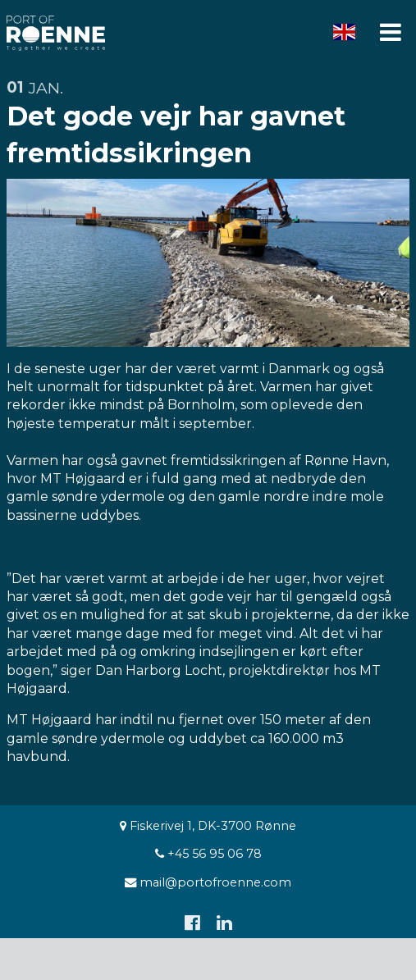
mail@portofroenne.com (208, 882)
